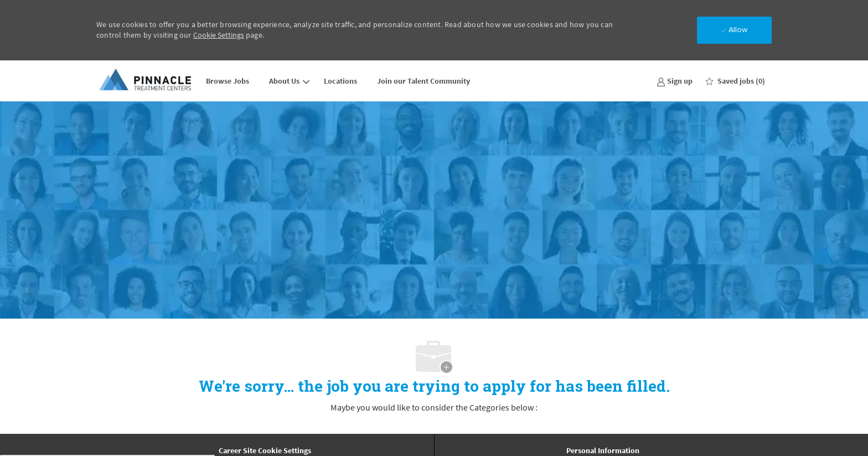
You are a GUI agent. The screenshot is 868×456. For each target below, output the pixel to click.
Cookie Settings (219, 35)
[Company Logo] (146, 81)
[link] (675, 81)
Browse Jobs (228, 81)
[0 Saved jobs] (735, 81)
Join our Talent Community (423, 81)
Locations (340, 81)
